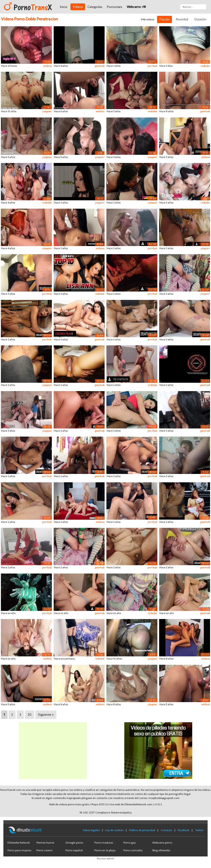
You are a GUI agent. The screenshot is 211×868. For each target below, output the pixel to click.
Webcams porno (162, 843)
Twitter (199, 830)
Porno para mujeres (19, 850)
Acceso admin (106, 858)
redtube (205, 66)
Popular (164, 19)
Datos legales (91, 830)
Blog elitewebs (161, 850)
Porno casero (44, 850)
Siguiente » (46, 715)
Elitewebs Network (19, 843)
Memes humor (45, 843)
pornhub (100, 66)
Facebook (183, 830)
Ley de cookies (114, 830)
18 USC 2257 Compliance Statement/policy (106, 812)
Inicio (64, 7)
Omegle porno (74, 843)
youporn (47, 111)
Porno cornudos (133, 850)
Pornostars (115, 7)
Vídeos (78, 7)
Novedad (182, 19)
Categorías (95, 7)
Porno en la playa (105, 850)
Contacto (166, 830)
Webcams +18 (136, 7)
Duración (200, 19)
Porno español (74, 850)
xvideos (47, 66)
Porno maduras (104, 843)
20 (30, 715)
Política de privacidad (142, 830)
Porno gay (129, 843)
